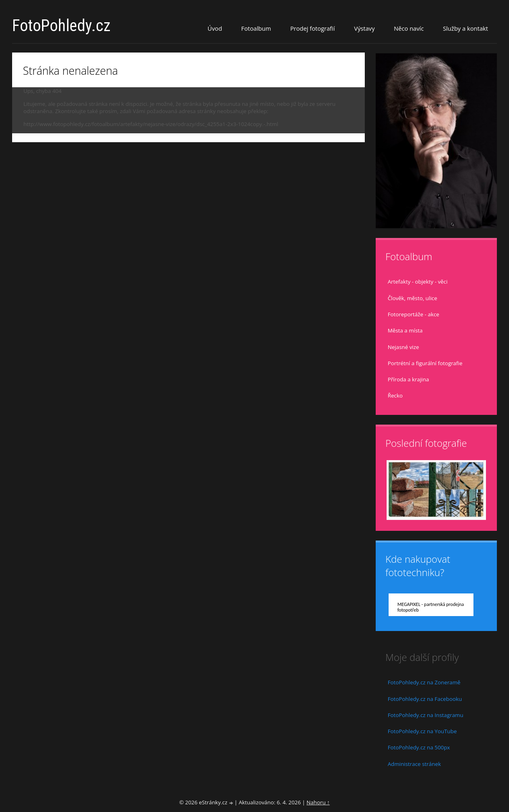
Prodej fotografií (312, 28)
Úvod (215, 28)
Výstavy (364, 28)
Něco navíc (409, 28)
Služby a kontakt (466, 28)
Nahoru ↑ (318, 802)
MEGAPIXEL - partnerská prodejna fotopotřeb (431, 607)
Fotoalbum (256, 28)
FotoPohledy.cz (61, 26)
